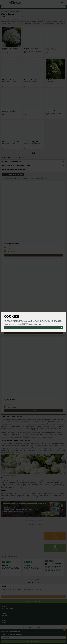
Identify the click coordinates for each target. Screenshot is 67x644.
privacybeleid (25, 323)
